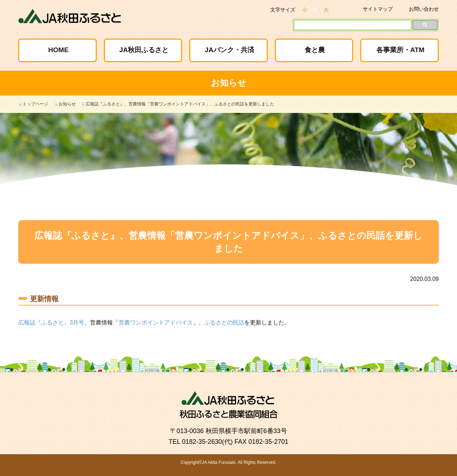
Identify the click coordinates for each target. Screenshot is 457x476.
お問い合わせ (424, 9)
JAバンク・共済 (229, 50)
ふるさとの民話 (224, 323)
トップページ (35, 104)
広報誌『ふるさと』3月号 (51, 323)
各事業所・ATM (400, 50)
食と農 (315, 50)
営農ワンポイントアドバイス (156, 323)
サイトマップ (378, 9)
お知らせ (67, 104)
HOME (58, 50)
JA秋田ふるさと (144, 50)
